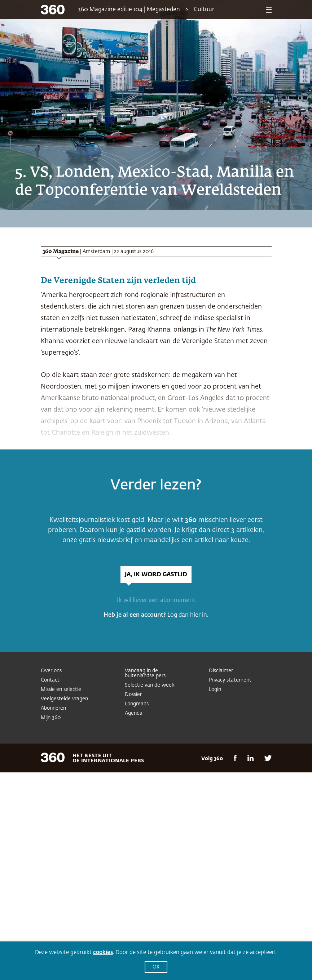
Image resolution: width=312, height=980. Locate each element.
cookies (103, 952)
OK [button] (156, 967)
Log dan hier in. (188, 615)
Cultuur (204, 10)
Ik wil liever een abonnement (156, 600)
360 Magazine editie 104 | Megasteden (129, 10)
